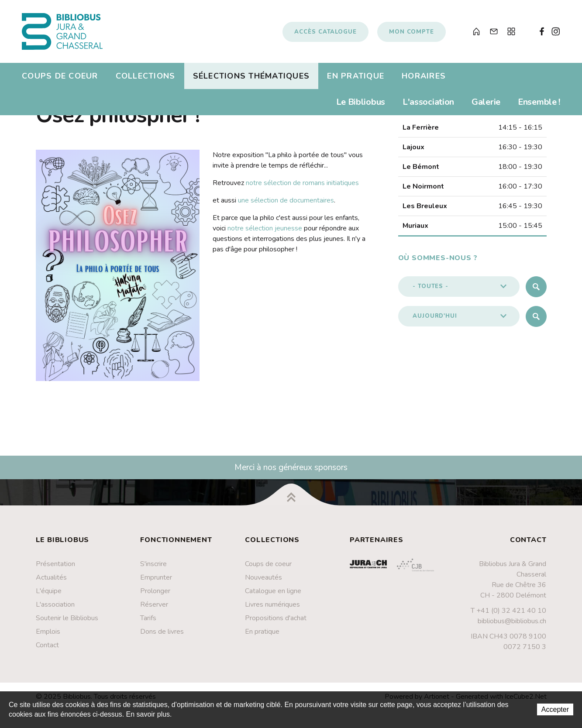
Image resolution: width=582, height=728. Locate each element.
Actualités (51, 577)
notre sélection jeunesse (265, 228)
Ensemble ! (539, 102)
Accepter (555, 709)
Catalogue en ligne (273, 591)
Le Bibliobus (361, 102)
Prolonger (155, 591)
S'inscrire (153, 564)
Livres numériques (272, 604)
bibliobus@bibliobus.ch (512, 621)
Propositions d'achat (276, 618)
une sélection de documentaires (286, 200)
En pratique (356, 76)
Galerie (486, 102)
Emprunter (156, 577)
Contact (47, 645)
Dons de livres (162, 632)
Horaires (424, 76)
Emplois (48, 632)
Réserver (154, 604)
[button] (459, 286)
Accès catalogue (325, 32)
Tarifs (148, 618)
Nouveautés (263, 577)
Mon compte (412, 32)
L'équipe (49, 591)
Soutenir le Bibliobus (67, 618)
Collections (146, 76)
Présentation (55, 564)
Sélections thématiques (251, 76)
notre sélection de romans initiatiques (302, 183)
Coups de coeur (60, 76)
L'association (428, 102)
